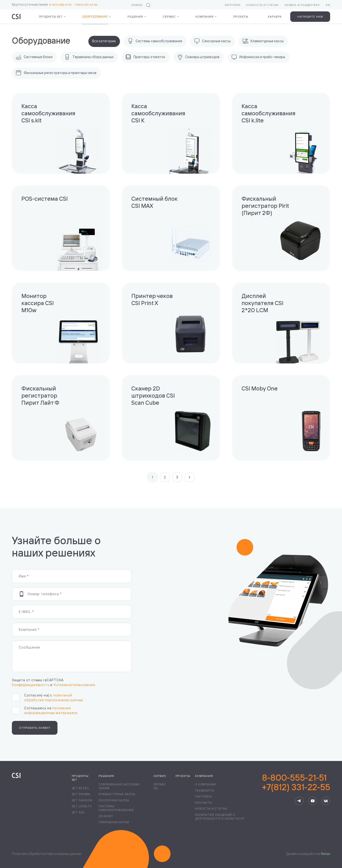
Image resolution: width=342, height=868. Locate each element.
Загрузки (232, 5)
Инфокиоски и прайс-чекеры (258, 57)
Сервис (169, 16)
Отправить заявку (35, 728)
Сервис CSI (160, 786)
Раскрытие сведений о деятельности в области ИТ (220, 817)
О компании (205, 784)
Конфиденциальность (31, 685)
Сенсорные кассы (212, 41)
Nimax (326, 854)
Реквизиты (205, 791)
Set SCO (78, 812)
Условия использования (74, 685)
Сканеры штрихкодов (198, 57)
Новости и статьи (262, 5)
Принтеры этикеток (145, 57)
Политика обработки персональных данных (47, 854)
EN (328, 5)
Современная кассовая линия (119, 786)
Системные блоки (34, 57)
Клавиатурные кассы (263, 41)
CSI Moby (106, 816)
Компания (204, 16)
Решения (135, 16)
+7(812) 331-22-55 (86, 5)
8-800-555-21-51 (62, 5)
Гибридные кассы (114, 822)
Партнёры (203, 796)
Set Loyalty (82, 806)
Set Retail (81, 788)
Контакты (204, 803)
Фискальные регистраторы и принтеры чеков (56, 73)
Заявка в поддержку (302, 5)
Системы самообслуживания (155, 41)
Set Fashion (82, 800)
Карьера (275, 16)
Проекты (241, 16)
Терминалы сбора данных (89, 57)
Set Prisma (81, 794)
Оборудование (95, 16)
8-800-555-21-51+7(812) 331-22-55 (296, 782)
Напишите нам (310, 16)
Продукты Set (51, 16)
